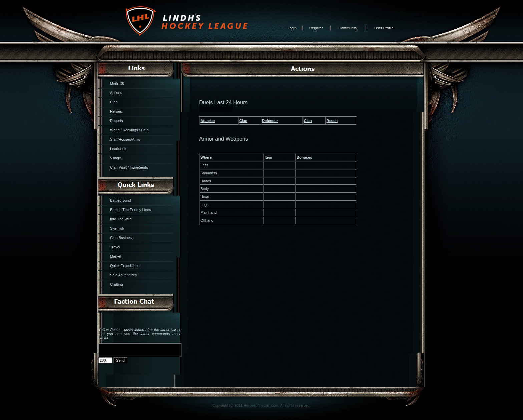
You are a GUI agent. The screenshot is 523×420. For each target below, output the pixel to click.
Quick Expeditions (125, 266)
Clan (114, 102)
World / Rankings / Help (129, 130)
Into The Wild (121, 219)
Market (116, 256)
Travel (115, 247)
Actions (116, 93)
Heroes (116, 111)
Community (348, 28)
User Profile (384, 28)
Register (316, 28)
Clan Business (122, 238)
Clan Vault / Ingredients (129, 167)
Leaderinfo (119, 149)
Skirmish (117, 228)
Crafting (117, 284)
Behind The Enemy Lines (131, 210)
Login (292, 28)
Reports (117, 121)
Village (116, 158)
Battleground (120, 200)
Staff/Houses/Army (125, 139)
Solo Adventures (123, 275)
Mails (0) (117, 83)
